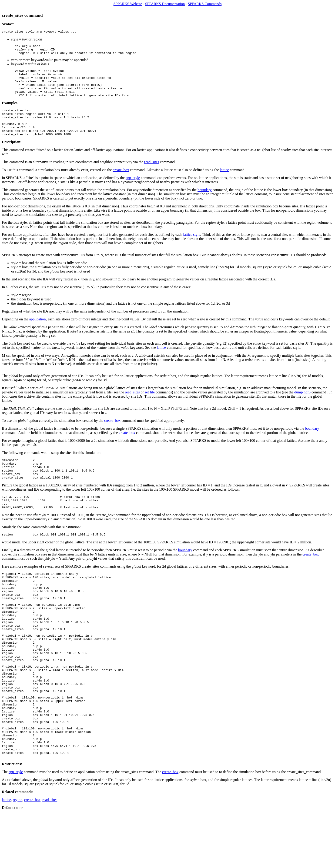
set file (150, 405)
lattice (224, 183)
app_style (133, 191)
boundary (204, 203)
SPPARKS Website (128, 4)
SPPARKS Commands (205, 4)
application (38, 332)
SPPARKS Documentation (165, 4)
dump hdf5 (302, 405)
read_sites (152, 175)
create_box (121, 183)
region (18, 854)
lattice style (192, 248)
